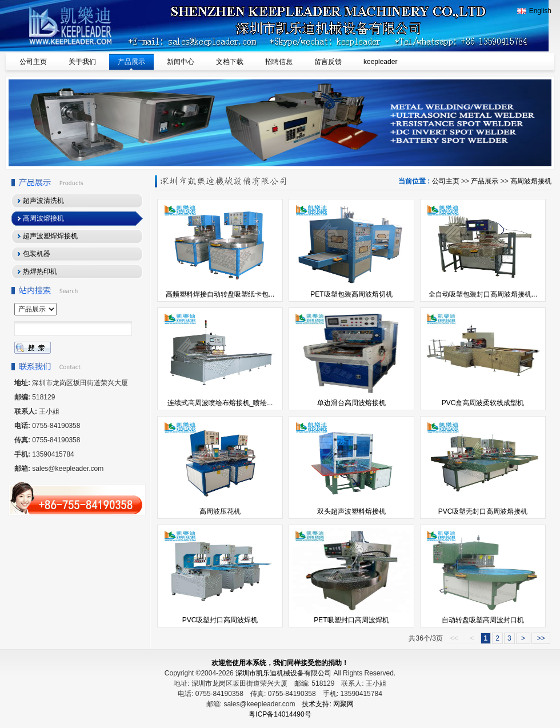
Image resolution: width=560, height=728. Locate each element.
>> (541, 638)
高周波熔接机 (531, 181)
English (534, 11)
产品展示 (485, 181)
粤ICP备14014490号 (280, 714)
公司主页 (446, 181)
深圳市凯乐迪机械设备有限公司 (283, 673)
